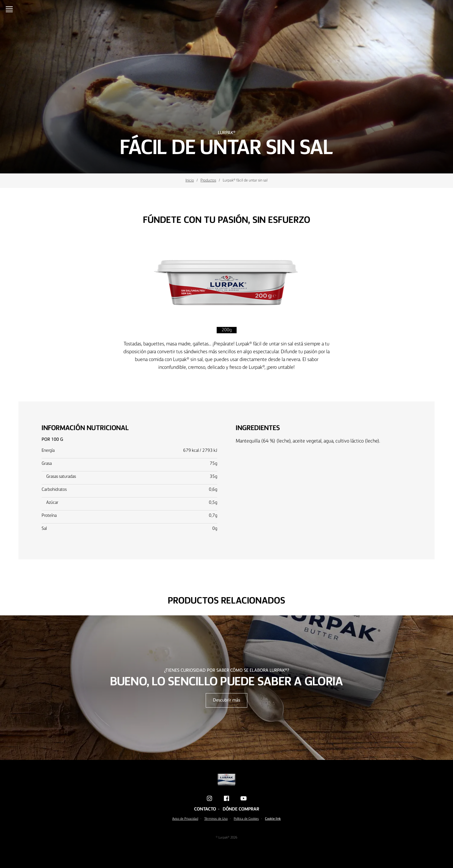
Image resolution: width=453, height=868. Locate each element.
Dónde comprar (241, 809)
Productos (208, 180)
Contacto (205, 809)
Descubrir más (226, 700)
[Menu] (10, 9)
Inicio (190, 180)
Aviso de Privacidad (185, 819)
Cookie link (273, 819)
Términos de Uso (216, 819)
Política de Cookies (246, 819)
